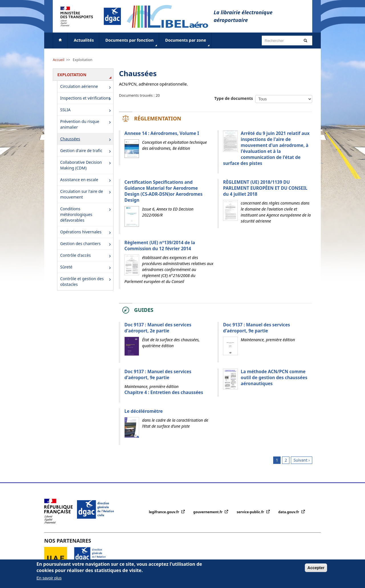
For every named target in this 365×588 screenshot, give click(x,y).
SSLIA (87, 110)
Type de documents (234, 98)
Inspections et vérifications (87, 99)
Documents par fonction (132, 43)
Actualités (84, 40)
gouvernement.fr (208, 512)
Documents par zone (188, 43)
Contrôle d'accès (87, 256)
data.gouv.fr (289, 512)
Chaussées (87, 139)
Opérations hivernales (87, 232)
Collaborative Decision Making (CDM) (87, 165)
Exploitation (83, 60)
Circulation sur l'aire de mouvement (87, 194)
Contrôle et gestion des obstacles (87, 281)
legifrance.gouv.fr (164, 512)
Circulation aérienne (87, 87)
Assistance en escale (87, 180)
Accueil (59, 60)
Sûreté (87, 267)
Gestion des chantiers (87, 244)
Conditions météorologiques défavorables (87, 214)
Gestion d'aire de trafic (87, 151)
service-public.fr (251, 512)
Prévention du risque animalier (87, 124)
